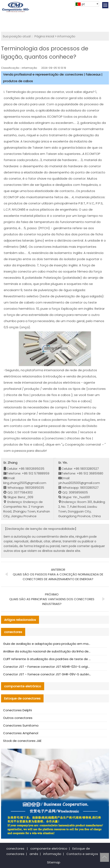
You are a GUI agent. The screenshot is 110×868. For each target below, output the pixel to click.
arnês (34, 854)
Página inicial (44, 36)
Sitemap (54, 862)
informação (66, 36)
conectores (15, 848)
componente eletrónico (49, 848)
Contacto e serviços (82, 854)
